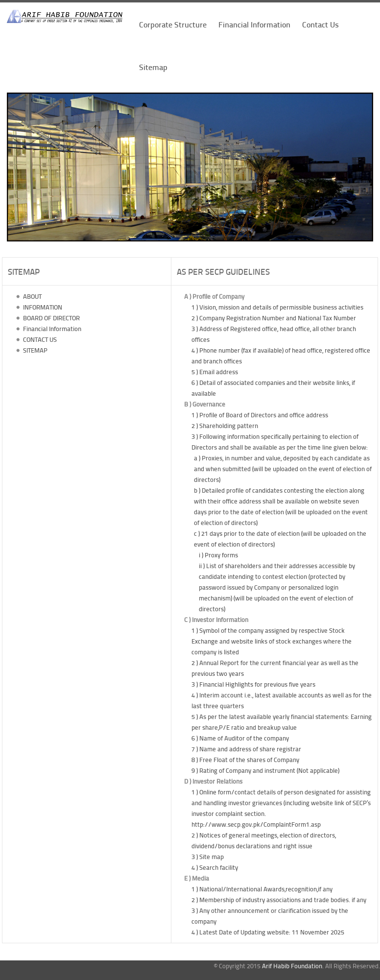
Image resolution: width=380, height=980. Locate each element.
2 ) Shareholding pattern (225, 426)
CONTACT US (39, 339)
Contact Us (321, 24)
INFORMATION (42, 307)
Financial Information (254, 24)
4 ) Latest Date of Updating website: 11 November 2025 (268, 932)
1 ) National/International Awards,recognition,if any (262, 889)
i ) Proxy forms (218, 555)
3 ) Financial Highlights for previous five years (253, 684)
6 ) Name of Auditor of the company (240, 738)
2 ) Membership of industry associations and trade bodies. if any (279, 900)
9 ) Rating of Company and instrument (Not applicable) (265, 770)
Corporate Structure (173, 24)
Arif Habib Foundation (292, 966)
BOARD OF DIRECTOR (51, 318)
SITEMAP (35, 350)
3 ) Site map (208, 857)
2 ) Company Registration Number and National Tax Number (274, 318)
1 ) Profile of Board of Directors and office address (260, 415)
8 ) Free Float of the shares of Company (245, 760)
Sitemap (153, 67)
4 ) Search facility (215, 867)
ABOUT (32, 296)
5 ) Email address (215, 372)
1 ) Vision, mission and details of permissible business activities (277, 307)
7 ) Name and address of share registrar (246, 749)
